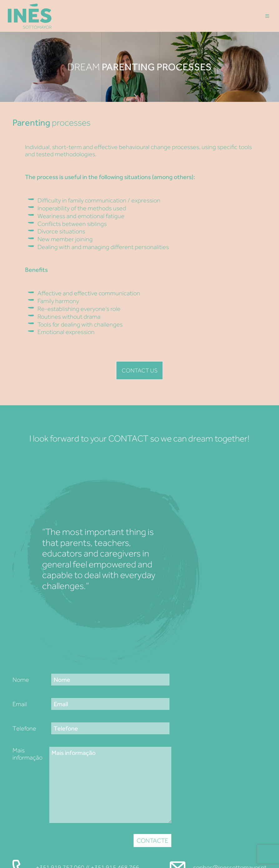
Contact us (139, 370)
